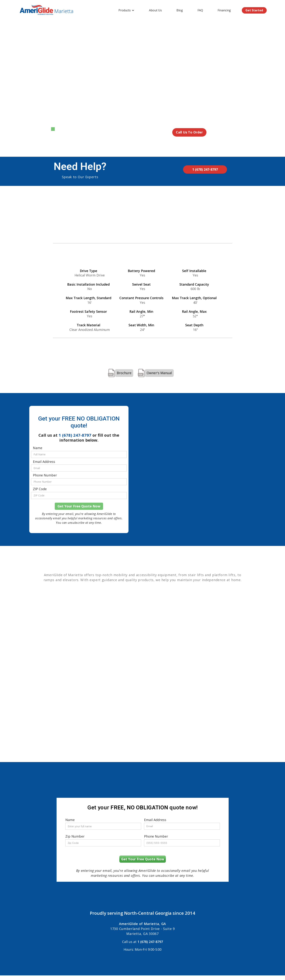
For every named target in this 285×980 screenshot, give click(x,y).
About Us (155, 10)
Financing (224, 10)
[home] (47, 10)
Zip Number (75, 836)
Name (38, 448)
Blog (180, 10)
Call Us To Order (189, 132)
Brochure (124, 373)
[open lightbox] (91, 95)
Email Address (44, 462)
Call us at (142, 940)
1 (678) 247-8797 (205, 169)
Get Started (254, 10)
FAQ (200, 10)
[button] (126, 10)
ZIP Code (40, 489)
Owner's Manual (159, 373)
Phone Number (45, 475)
